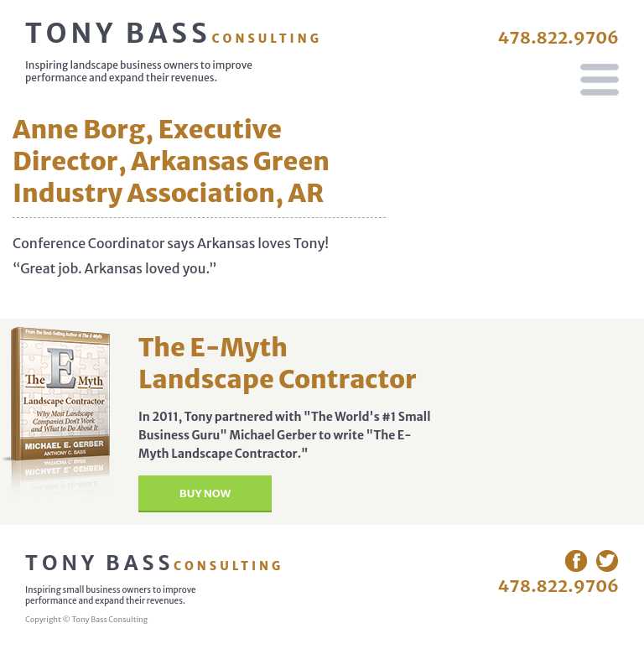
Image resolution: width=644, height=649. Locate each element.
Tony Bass (174, 34)
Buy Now (205, 493)
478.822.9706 (558, 37)
